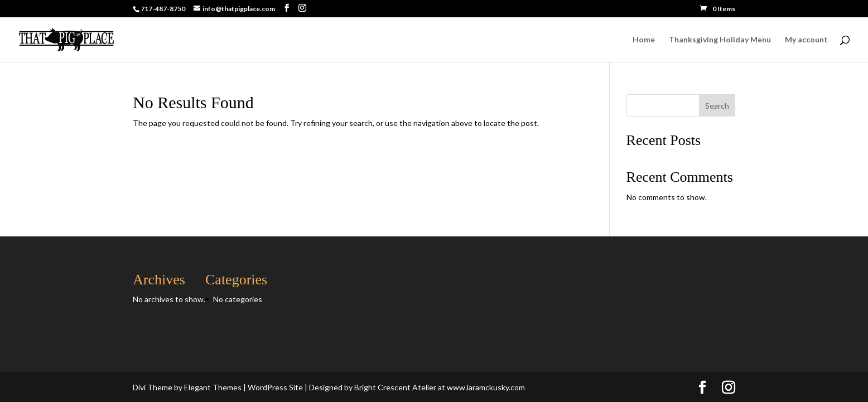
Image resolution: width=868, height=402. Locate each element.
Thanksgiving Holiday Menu (720, 40)
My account (806, 40)
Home (644, 40)
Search (717, 106)
